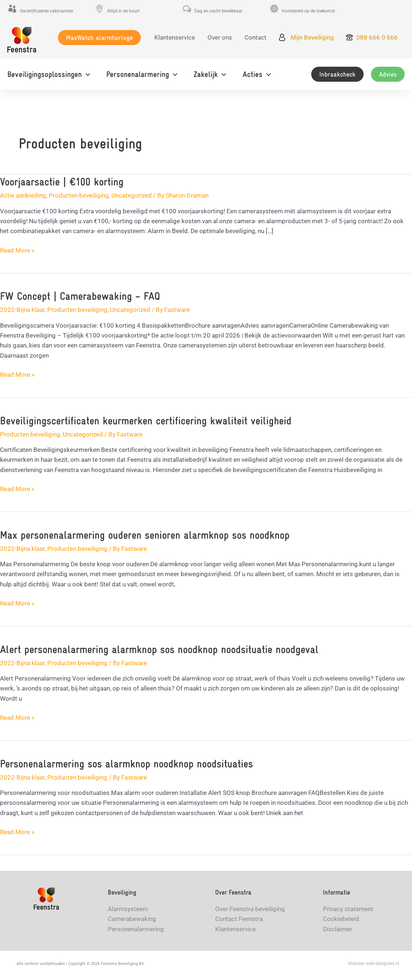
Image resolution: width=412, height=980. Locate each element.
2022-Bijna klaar (22, 310)
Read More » (17, 250)
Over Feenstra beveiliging (250, 909)
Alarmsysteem (128, 909)
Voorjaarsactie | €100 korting (62, 182)
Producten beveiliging (79, 195)
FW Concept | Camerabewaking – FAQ (80, 296)
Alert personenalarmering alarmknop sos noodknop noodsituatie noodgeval (159, 649)
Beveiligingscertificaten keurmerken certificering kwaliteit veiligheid (146, 421)
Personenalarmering (136, 929)
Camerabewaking (132, 919)
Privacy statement (348, 909)
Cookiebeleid (341, 919)
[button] (99, 38)
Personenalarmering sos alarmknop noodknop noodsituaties (126, 764)
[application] (86, 74)
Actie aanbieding (23, 195)
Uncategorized (132, 195)
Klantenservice (236, 929)
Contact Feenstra (239, 919)
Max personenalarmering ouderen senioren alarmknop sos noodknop (145, 535)
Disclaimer (338, 929)
